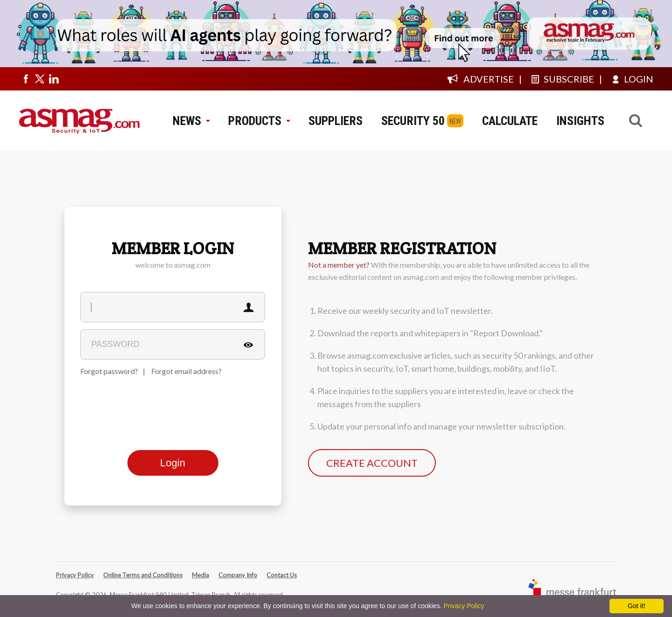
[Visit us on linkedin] (54, 79)
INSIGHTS (580, 121)
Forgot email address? (186, 371)
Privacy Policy (75, 575)
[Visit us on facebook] (26, 79)
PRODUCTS (259, 121)
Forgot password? (109, 371)
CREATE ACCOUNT (372, 463)
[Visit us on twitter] (40, 79)
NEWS (191, 121)
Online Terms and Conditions (143, 575)
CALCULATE (510, 121)
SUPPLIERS (336, 121)
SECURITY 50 (413, 121)
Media (200, 575)
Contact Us (282, 575)
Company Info (238, 575)
